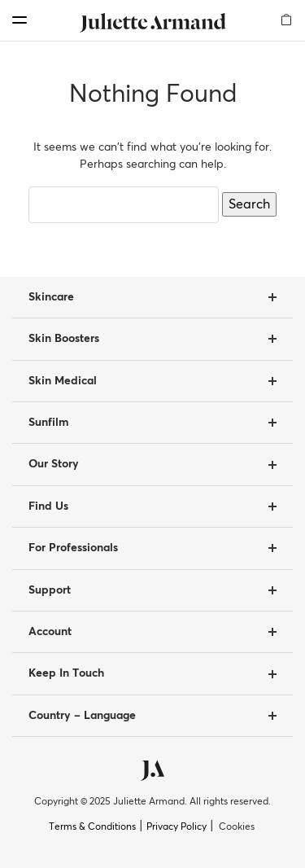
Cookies (237, 827)
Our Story (54, 464)
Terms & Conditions (92, 827)
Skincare (51, 297)
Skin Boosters (64, 339)
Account (50, 632)
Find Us (48, 506)
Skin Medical (63, 381)
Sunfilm (48, 423)
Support (50, 590)
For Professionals (73, 548)
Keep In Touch (66, 673)
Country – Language (82, 716)
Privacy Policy (176, 827)
